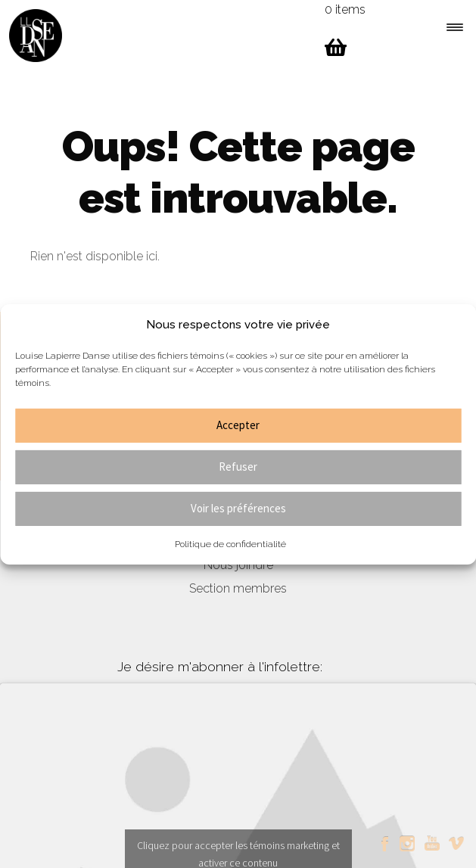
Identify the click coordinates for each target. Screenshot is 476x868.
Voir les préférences (238, 508)
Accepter (238, 425)
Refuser (238, 467)
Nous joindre (238, 565)
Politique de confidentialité (230, 544)
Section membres (238, 588)
